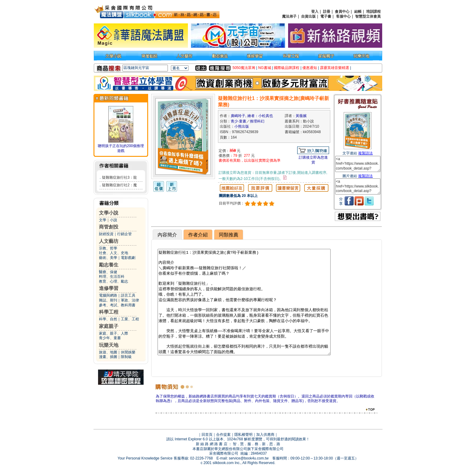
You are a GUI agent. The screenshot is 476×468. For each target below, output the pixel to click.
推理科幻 (257, 121)
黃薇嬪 (301, 116)
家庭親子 (109, 326)
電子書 (326, 16)
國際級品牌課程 (287, 68)
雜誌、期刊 (108, 300)
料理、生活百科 (112, 277)
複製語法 (365, 153)
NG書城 (265, 68)
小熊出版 (242, 126)
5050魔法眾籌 (244, 68)
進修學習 (109, 288)
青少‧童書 (238, 121)
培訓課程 (373, 12)
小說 (114, 220)
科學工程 (109, 312)
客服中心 (343, 16)
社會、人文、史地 (114, 253)
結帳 (358, 12)
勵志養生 (109, 265)
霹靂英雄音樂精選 (335, 68)
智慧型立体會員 (368, 16)
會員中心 (342, 12)
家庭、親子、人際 (114, 333)
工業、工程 (130, 319)
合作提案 (223, 435)
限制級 (126, 357)
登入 (315, 12)
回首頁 (207, 435)
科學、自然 (108, 319)
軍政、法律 (130, 300)
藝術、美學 (108, 258)
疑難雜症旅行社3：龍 (119, 177)
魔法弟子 (289, 16)
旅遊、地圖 (108, 352)
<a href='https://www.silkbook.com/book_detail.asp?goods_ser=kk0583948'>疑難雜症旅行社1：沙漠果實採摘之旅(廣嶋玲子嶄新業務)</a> (358, 164)
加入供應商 (265, 435)
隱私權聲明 (243, 435)
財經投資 (106, 234)
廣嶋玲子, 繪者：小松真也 (252, 116)
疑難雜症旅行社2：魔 (119, 185)
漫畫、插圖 (108, 357)
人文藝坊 (109, 241)
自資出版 (308, 16)
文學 (103, 220)
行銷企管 (124, 234)
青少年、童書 (110, 338)
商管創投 (109, 227)
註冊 (327, 12)
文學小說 (109, 213)
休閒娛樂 (128, 352)
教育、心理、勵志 (114, 281)
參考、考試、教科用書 (117, 305)
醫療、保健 (108, 272)
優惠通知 (310, 68)
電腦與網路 (108, 295)
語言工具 (128, 295)
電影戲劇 (128, 258)
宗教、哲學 (108, 248)
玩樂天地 (109, 345)
